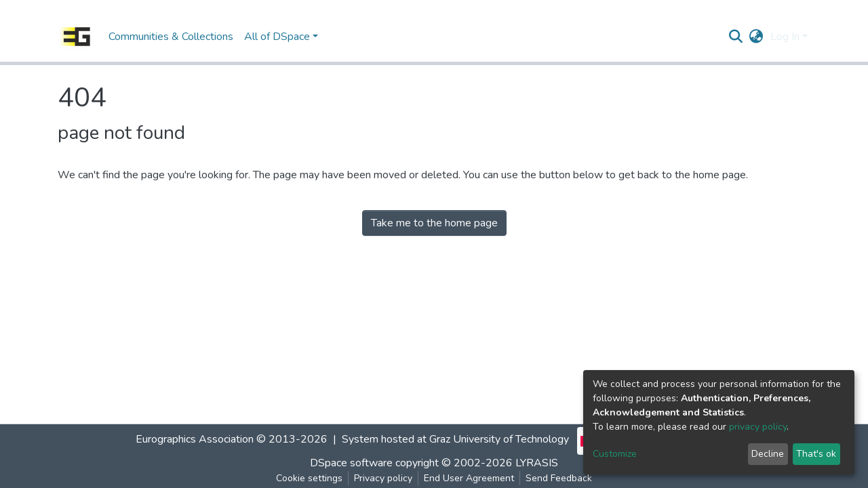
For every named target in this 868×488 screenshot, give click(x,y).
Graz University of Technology (499, 439)
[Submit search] (736, 37)
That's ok (816, 454)
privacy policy (758, 427)
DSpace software (351, 463)
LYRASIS (537, 463)
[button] (756, 37)
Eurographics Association (195, 439)
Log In (785, 37)
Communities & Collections (171, 37)
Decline (768, 454)
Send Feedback (559, 478)
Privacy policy (383, 478)
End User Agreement (469, 478)
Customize (615, 454)
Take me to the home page (434, 223)
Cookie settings (309, 478)
